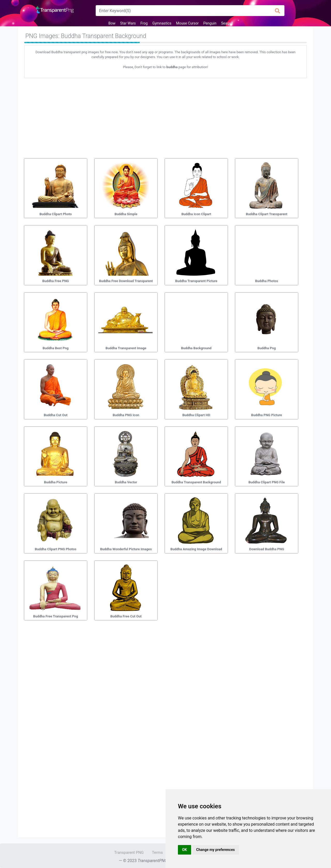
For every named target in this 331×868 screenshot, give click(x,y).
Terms (157, 853)
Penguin (210, 23)
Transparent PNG (129, 853)
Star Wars (128, 23)
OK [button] (185, 850)
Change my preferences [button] (216, 850)
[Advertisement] (165, 117)
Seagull (227, 23)
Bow (112, 23)
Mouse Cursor (187, 23)
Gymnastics (162, 23)
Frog (144, 23)
